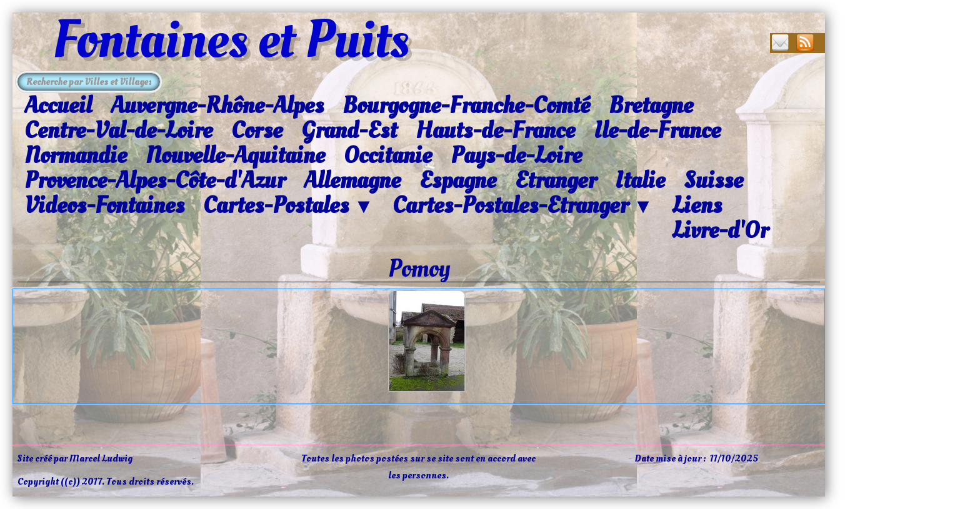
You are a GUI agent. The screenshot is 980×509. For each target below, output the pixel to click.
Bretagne (651, 106)
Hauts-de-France (495, 131)
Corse (257, 131)
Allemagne (352, 180)
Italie (640, 180)
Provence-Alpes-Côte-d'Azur (155, 180)
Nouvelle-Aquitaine (235, 156)
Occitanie (388, 156)
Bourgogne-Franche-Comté (466, 106)
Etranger (556, 180)
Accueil (58, 106)
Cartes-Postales (288, 206)
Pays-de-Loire (516, 156)
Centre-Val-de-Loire (118, 131)
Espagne (458, 180)
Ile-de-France (657, 131)
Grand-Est (349, 131)
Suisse (713, 180)
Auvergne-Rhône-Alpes (217, 106)
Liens (697, 205)
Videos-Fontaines (104, 205)
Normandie (76, 156)
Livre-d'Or (720, 230)
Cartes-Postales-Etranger (523, 206)
